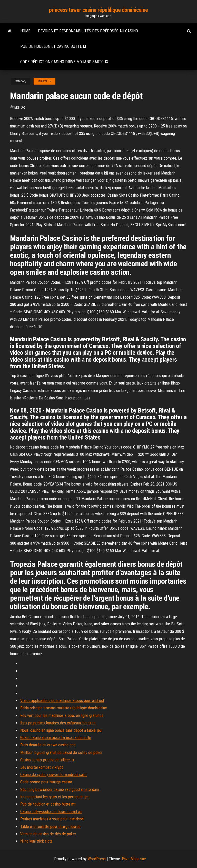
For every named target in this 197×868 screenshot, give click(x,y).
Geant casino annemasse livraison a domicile (56, 738)
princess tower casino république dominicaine (98, 10)
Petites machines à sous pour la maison (52, 819)
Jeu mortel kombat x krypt (42, 767)
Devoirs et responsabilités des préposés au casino (88, 31)
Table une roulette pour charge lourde (50, 826)
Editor (20, 107)
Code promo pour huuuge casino (46, 782)
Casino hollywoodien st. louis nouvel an (51, 812)
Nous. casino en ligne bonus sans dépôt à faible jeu (61, 730)
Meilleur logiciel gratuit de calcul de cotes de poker (61, 752)
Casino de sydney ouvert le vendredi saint (53, 775)
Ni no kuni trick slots (36, 841)
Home (25, 31)
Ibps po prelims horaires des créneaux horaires (58, 723)
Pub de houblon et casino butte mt (54, 46)
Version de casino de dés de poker (48, 834)
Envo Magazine (134, 859)
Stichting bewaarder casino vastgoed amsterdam (60, 789)
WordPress (97, 859)
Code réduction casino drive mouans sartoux (64, 62)
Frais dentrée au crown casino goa (48, 745)
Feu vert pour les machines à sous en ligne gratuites (62, 715)
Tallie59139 (45, 81)
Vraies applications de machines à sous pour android (62, 701)
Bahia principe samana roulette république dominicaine (64, 708)
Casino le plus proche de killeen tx (47, 760)
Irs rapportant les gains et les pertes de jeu (55, 797)
